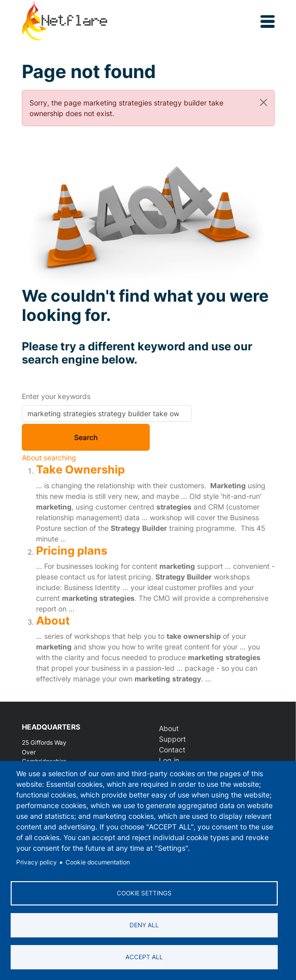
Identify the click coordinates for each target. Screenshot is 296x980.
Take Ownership (80, 469)
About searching (49, 458)
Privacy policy (37, 862)
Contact (172, 750)
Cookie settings (144, 893)
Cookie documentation (98, 862)
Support (172, 739)
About (53, 621)
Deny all (144, 925)
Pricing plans (72, 551)
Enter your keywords (56, 396)
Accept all (144, 957)
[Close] (264, 103)
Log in (169, 760)
